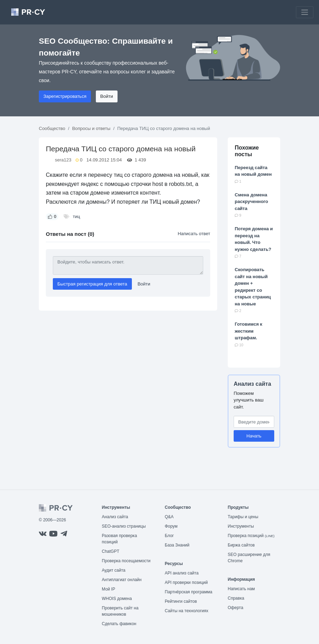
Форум (171, 526)
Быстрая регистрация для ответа (92, 284)
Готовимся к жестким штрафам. (249, 331)
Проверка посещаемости (126, 561)
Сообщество (52, 128)
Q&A (169, 517)
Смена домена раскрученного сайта (251, 202)
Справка (236, 598)
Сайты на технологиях (186, 611)
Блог (169, 536)
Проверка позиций (251, 536)
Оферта (235, 608)
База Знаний (177, 545)
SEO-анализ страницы (124, 526)
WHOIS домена (117, 599)
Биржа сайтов (241, 545)
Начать (254, 436)
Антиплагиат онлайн (122, 580)
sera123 (63, 160)
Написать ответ (194, 234)
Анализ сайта (252, 384)
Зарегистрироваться (65, 96)
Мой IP (108, 589)
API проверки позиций (186, 583)
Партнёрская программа (189, 592)
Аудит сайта (114, 570)
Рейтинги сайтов (181, 601)
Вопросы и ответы (91, 128)
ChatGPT (111, 551)
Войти (107, 96)
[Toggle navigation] (305, 12)
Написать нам (241, 589)
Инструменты (241, 526)
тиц (76, 216)
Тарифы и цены (243, 517)
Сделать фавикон (119, 624)
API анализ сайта (182, 573)
